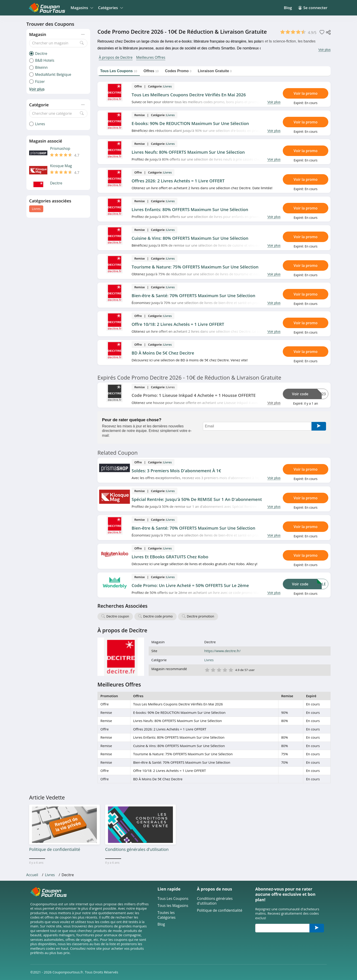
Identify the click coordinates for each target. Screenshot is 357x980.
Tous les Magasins (173, 906)
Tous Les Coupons (173, 899)
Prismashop (60, 149)
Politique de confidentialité (220, 910)
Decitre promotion (201, 616)
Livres (36, 209)
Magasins (81, 8)
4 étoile (225, 670)
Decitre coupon (118, 616)
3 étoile (219, 670)
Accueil (32, 875)
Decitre (56, 183)
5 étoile (231, 670)
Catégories (110, 8)
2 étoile (213, 670)
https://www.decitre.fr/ (222, 651)
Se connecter (313, 8)
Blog (288, 8)
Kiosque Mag (61, 166)
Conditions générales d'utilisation (215, 901)
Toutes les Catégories (167, 915)
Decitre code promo (158, 616)
